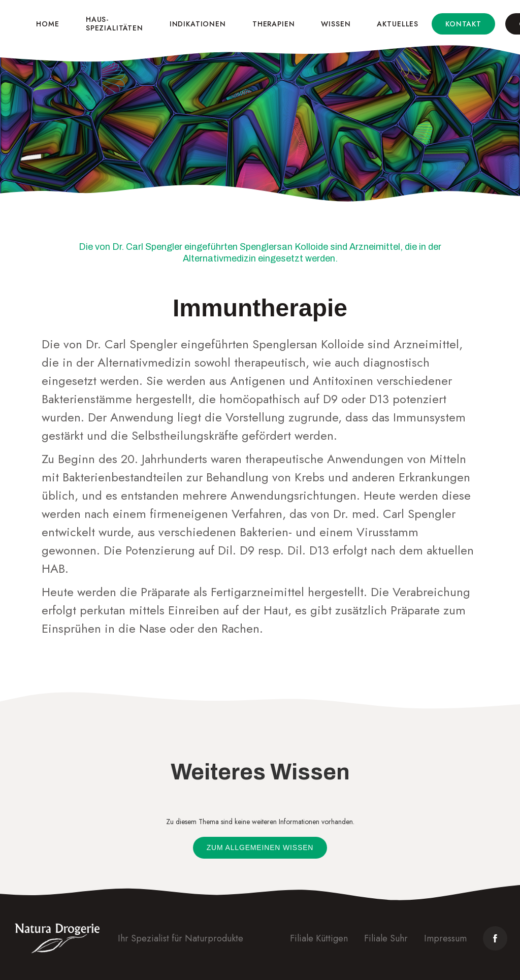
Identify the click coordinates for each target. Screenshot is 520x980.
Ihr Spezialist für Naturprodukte (181, 938)
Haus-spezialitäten (115, 24)
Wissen (336, 24)
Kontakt (463, 24)
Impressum (445, 938)
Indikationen (198, 24)
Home (47, 24)
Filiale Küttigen (319, 938)
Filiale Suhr (386, 938)
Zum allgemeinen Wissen (260, 847)
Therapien (274, 24)
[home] (13, 24)
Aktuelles (398, 24)
